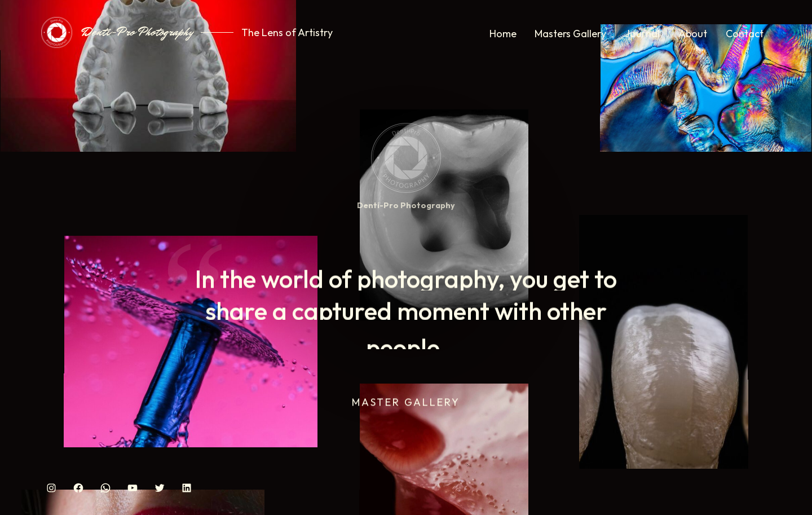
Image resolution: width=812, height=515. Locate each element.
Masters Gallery (570, 34)
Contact (745, 34)
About (693, 34)
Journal (642, 34)
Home (503, 34)
